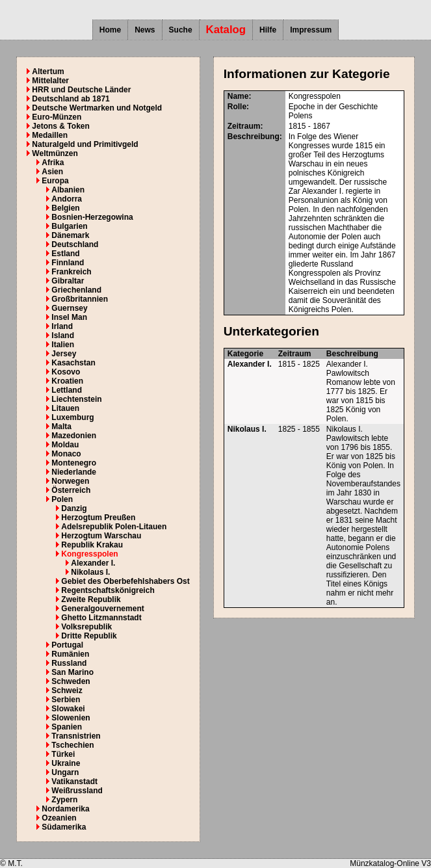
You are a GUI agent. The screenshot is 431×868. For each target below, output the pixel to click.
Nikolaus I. (90, 572)
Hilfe (268, 30)
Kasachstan (73, 363)
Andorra (67, 199)
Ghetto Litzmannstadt (101, 618)
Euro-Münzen (57, 117)
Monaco (66, 454)
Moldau (65, 445)
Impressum (311, 30)
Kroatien (67, 381)
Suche (181, 30)
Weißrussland (77, 791)
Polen (62, 499)
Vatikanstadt (74, 782)
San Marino (72, 672)
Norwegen (70, 481)
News (145, 30)
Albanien (68, 190)
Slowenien (71, 718)
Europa (55, 181)
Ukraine (66, 763)
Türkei (63, 754)
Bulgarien (69, 226)
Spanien (67, 727)
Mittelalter (50, 81)
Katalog (226, 30)
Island (63, 335)
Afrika (53, 163)
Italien (63, 345)
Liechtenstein (76, 399)
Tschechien (72, 745)
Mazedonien (74, 436)
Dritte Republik (89, 636)
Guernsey (69, 308)
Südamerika (64, 827)
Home (110, 30)
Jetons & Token (60, 126)
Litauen (65, 408)
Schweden (71, 681)
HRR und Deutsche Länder (81, 90)
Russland (69, 663)
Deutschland (75, 244)
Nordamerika (65, 809)
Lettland (67, 390)
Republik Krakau (92, 545)
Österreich (71, 490)
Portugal (67, 645)
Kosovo (66, 372)
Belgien (65, 208)
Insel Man (69, 317)
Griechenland (76, 290)
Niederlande (74, 472)
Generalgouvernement (102, 609)
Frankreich (71, 272)
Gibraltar (68, 281)
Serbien (66, 700)
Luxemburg (72, 417)
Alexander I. (93, 563)
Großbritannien (80, 299)
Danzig (74, 508)
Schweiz (67, 690)
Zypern (64, 800)
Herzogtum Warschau (101, 536)
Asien (52, 172)
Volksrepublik (86, 627)
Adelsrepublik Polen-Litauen (114, 527)
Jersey (64, 354)
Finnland (68, 263)
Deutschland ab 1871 (71, 99)
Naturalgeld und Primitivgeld (85, 144)
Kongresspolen (89, 554)
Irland (62, 326)
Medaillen (50, 135)
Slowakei (68, 709)
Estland (65, 254)
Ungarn (65, 772)
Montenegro (74, 463)
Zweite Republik (91, 599)
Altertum (48, 72)
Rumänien (70, 654)
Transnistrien (76, 736)
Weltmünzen (55, 153)
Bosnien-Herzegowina (92, 217)
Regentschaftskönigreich (108, 590)
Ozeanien (59, 818)
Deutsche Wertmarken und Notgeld (97, 108)
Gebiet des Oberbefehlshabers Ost (125, 581)
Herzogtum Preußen (98, 518)
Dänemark (70, 235)
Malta (61, 427)
